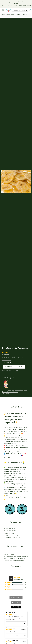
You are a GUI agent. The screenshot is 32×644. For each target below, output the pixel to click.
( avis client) (5, 355)
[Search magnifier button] (27, 10)
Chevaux (16, 392)
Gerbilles (4, 392)
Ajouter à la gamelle (14, 367)
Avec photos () (17, 598)
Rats (13, 390)
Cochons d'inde (19, 390)
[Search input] (19, 10)
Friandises (12, 15)
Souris (25, 390)
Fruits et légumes (19, 15)
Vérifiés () (17, 602)
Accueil (4, 15)
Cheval (7, 15)
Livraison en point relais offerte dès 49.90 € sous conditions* (16, 3)
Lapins (9, 390)
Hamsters (10, 392)
